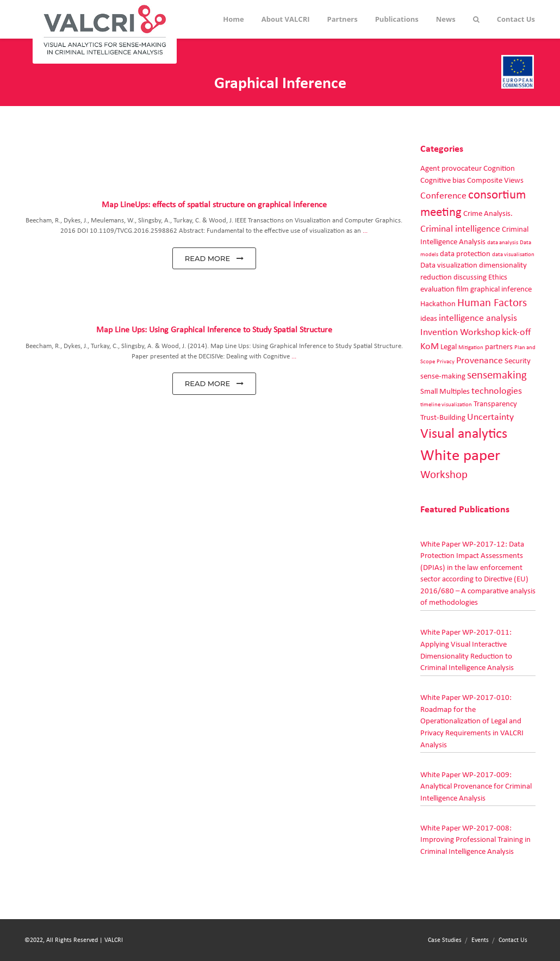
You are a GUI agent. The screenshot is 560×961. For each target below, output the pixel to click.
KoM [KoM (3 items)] (430, 346)
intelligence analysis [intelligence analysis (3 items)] (478, 318)
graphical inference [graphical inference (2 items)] (501, 289)
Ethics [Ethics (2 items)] (498, 277)
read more (214, 258)
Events (480, 940)
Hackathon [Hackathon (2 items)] (438, 304)
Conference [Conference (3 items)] (443, 196)
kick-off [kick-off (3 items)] (517, 332)
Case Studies (445, 940)
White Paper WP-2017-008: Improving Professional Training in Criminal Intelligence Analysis (475, 840)
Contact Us (513, 940)
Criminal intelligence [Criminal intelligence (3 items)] (460, 229)
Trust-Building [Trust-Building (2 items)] (443, 417)
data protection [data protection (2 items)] (465, 254)
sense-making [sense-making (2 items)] (443, 376)
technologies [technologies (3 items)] (497, 391)
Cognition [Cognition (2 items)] (499, 168)
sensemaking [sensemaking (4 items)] (497, 375)
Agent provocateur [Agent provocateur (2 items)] (451, 168)
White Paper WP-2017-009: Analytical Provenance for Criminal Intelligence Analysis (476, 786)
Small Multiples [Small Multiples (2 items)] (445, 391)
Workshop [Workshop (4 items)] (444, 475)
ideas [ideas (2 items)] (429, 318)
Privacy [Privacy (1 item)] (446, 362)
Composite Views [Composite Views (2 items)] (495, 180)
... (365, 231)
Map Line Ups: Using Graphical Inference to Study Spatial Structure (214, 330)
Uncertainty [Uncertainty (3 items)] (490, 417)
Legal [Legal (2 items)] (449, 347)
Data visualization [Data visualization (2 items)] (449, 265)
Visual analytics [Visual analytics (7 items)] (464, 434)
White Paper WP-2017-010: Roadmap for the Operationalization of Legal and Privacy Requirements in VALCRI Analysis (472, 721)
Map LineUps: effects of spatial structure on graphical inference (214, 204)
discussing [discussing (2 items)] (470, 277)
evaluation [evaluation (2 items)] (437, 289)
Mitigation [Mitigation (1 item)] (471, 348)
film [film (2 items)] (462, 289)
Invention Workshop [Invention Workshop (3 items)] (460, 332)
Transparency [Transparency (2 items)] (495, 404)
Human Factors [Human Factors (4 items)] (492, 303)
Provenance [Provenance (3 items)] (480, 361)
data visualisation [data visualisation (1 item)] (513, 255)
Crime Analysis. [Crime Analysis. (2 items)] (488, 213)
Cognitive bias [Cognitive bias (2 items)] (443, 180)
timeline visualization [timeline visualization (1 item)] (446, 405)
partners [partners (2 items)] (499, 347)
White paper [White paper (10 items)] (460, 455)
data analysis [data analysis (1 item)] (503, 243)
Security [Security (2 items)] (518, 361)
